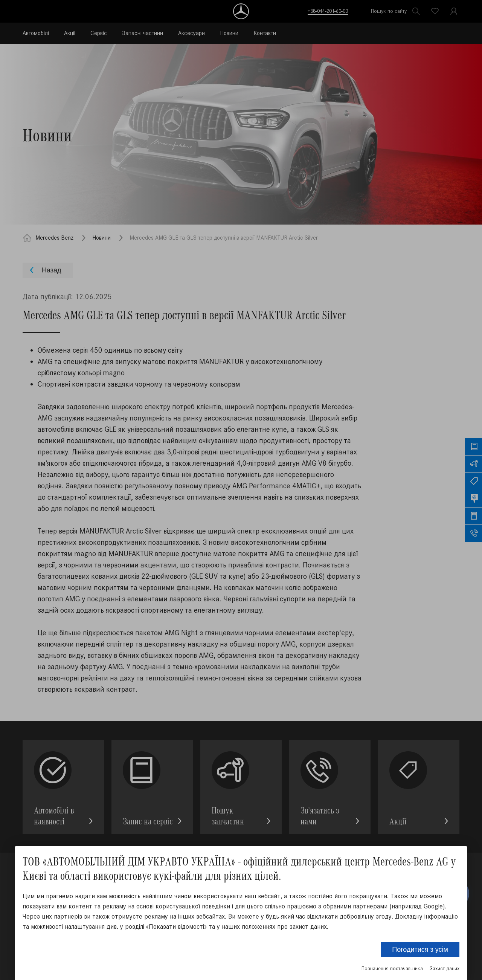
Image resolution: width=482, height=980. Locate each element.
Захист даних (445, 969)
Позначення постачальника (392, 969)
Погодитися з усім (420, 949)
